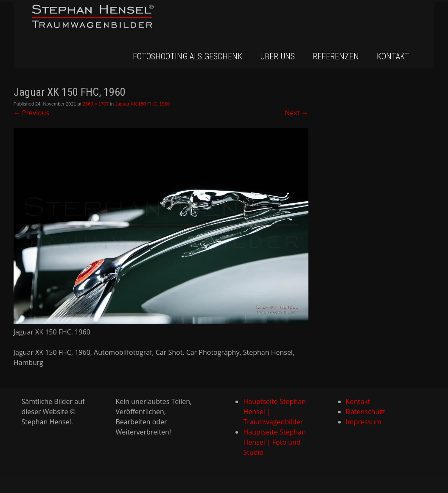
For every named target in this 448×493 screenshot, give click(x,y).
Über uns (277, 56)
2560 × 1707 (96, 104)
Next (296, 113)
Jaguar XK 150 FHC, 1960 (142, 104)
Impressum (364, 422)
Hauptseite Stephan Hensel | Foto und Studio (274, 442)
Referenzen (336, 56)
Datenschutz (365, 412)
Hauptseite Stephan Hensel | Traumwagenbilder (274, 412)
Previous (31, 113)
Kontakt (393, 56)
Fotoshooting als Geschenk (188, 56)
